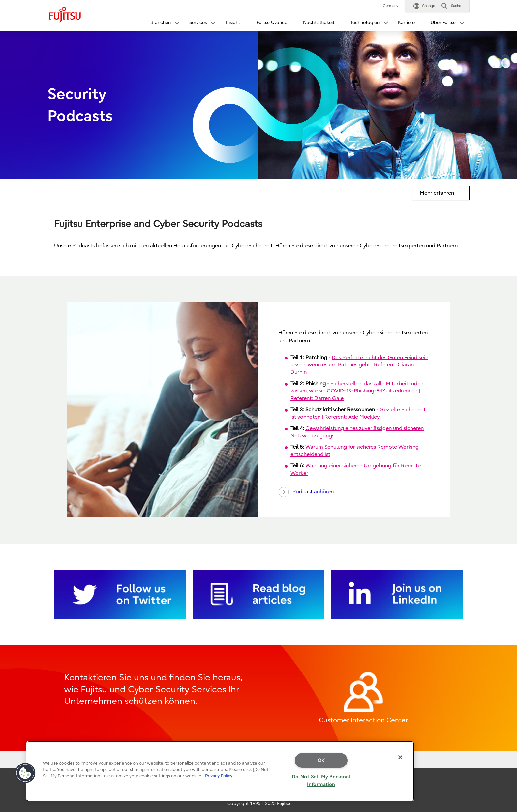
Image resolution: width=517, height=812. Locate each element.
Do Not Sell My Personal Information (321, 781)
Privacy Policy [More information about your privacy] (219, 776)
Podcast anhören (306, 492)
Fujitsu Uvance (272, 23)
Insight (233, 23)
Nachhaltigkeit (319, 23)
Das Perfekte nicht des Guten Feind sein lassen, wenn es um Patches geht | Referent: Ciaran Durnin (359, 365)
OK (321, 760)
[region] (220, 771)
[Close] (400, 757)
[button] (424, 6)
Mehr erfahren (444, 191)
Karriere (406, 23)
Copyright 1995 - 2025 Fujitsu (259, 804)
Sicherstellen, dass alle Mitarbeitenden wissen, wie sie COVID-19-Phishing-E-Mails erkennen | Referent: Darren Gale (357, 391)
